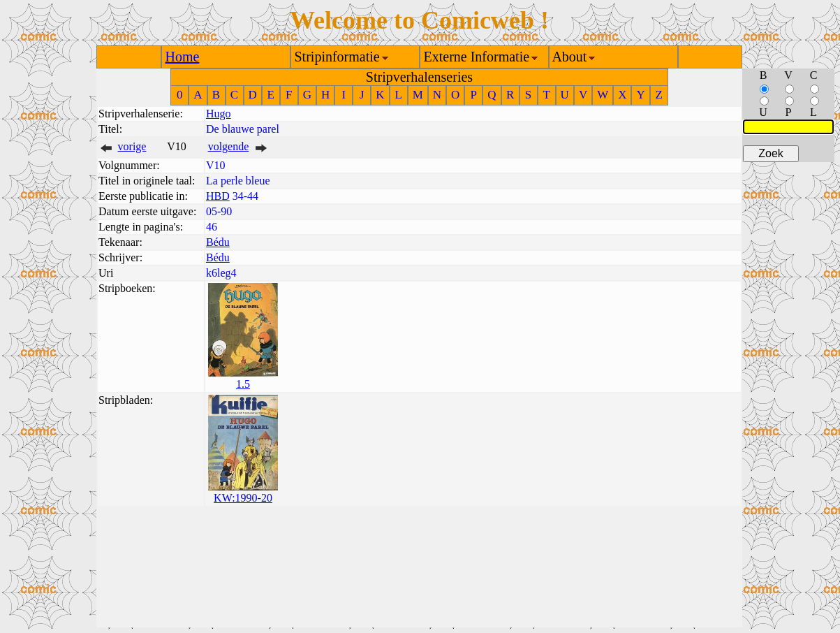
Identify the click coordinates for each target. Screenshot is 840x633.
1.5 (243, 384)
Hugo (219, 114)
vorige (132, 146)
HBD (218, 196)
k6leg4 (221, 273)
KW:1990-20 (243, 498)
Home (183, 57)
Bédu (218, 242)
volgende (229, 146)
